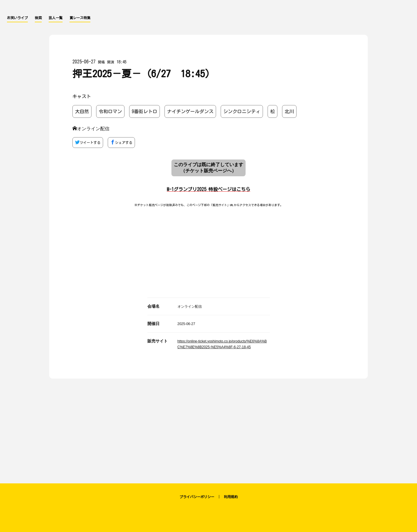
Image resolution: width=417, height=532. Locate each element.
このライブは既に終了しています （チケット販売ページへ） (209, 168)
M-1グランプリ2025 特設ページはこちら (209, 189)
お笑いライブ (17, 18)
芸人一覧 (56, 18)
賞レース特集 (80, 18)
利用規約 (231, 497)
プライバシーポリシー (197, 497)
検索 (38, 18)
